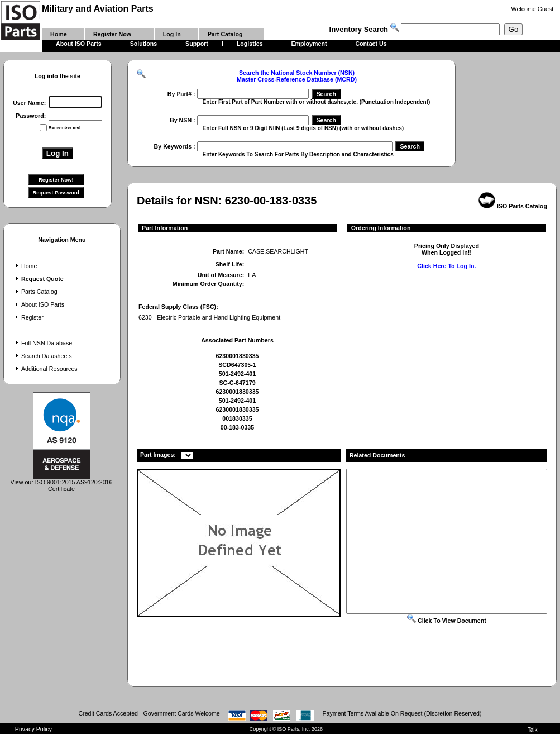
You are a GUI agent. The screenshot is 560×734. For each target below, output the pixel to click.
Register (28, 317)
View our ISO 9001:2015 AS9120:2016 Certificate (62, 483)
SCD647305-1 (237, 365)
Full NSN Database (42, 343)
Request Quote (38, 279)
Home (25, 266)
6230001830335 (237, 356)
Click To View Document (447, 621)
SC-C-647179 (237, 383)
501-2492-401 (237, 374)
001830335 (237, 418)
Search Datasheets (42, 356)
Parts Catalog (35, 292)
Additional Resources (45, 369)
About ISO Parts (39, 304)
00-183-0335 (237, 427)
